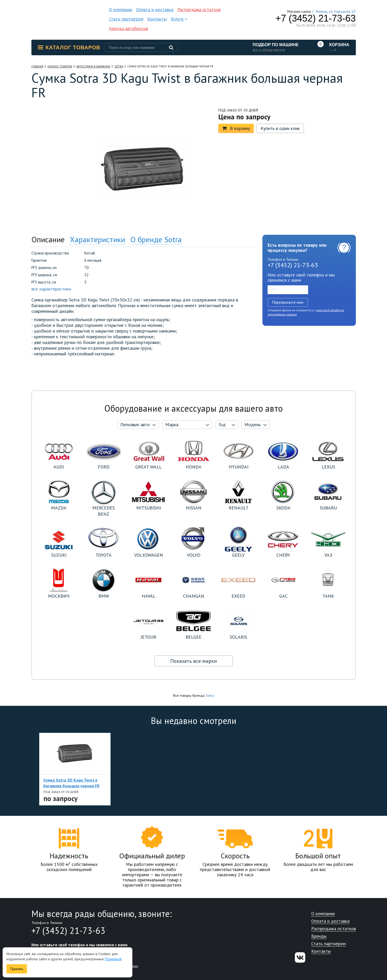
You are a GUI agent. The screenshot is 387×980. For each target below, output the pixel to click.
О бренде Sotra (156, 239)
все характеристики (51, 289)
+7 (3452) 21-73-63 (315, 18)
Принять (17, 969)
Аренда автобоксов (128, 29)
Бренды (319, 936)
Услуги (179, 19)
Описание (48, 239)
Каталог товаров (69, 47)
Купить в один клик (280, 128)
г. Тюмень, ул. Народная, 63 (334, 11)
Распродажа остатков (199, 10)
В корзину (236, 128)
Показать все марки (194, 661)
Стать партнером (126, 19)
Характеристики (97, 239)
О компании (121, 10)
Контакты (157, 19)
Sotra (210, 695)
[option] (55, 137)
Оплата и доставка (155, 10)
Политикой (113, 959)
